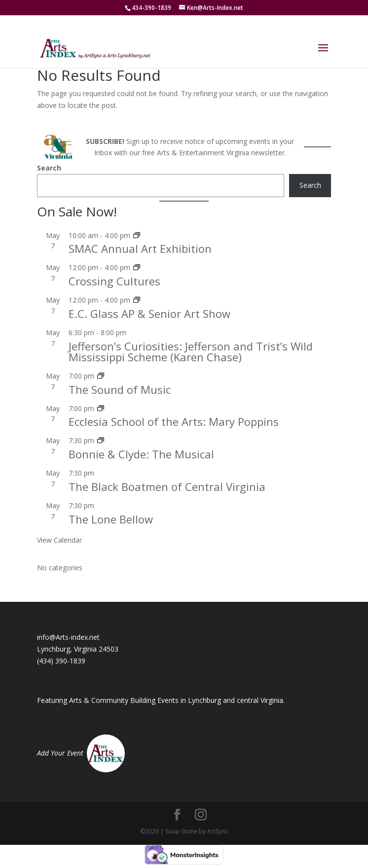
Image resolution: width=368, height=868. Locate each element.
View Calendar (59, 540)
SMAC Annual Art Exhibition (140, 248)
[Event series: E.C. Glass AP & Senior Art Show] (137, 300)
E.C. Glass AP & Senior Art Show (149, 313)
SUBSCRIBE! (105, 141)
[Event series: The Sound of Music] (101, 376)
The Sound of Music (120, 389)
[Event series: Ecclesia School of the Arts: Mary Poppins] (101, 408)
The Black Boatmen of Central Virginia (167, 486)
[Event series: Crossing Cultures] (137, 267)
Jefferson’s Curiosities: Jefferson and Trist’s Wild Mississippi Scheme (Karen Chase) (191, 351)
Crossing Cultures (114, 281)
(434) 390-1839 (61, 661)
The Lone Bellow (111, 519)
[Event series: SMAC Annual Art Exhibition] (137, 235)
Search (49, 168)
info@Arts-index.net (68, 637)
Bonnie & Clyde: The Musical (141, 454)
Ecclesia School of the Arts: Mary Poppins (174, 421)
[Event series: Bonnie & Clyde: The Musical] (101, 440)
